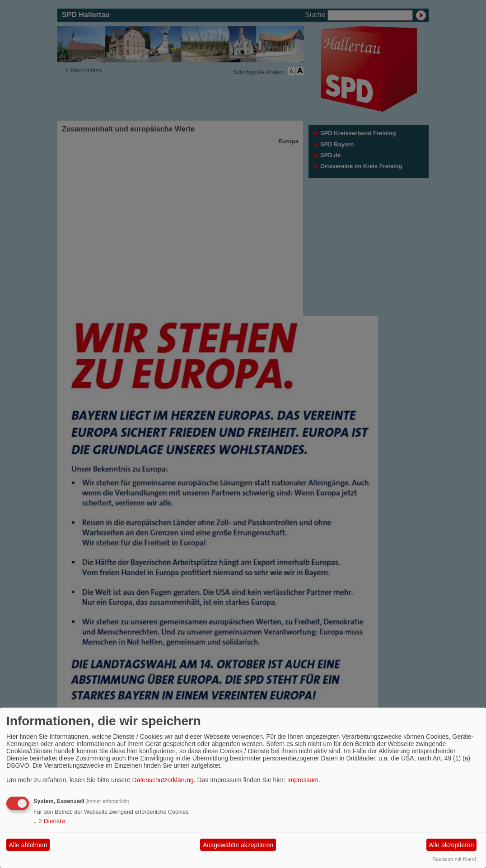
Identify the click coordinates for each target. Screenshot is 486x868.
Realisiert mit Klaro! (454, 859)
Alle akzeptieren (452, 845)
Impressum (303, 780)
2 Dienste (49, 821)
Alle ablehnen (28, 845)
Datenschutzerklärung (163, 780)
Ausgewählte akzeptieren (238, 845)
